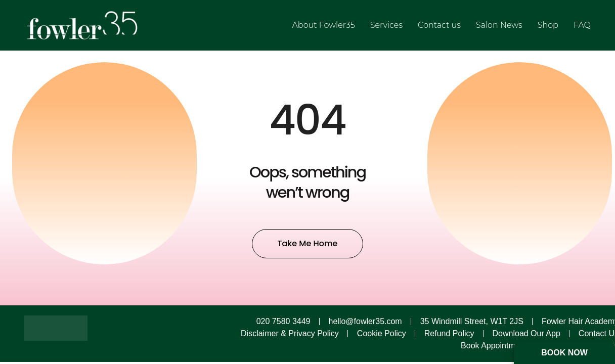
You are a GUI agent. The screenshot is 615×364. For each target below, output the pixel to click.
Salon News (499, 25)
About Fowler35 (324, 25)
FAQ (582, 25)
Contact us (439, 25)
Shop (548, 25)
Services (386, 25)
